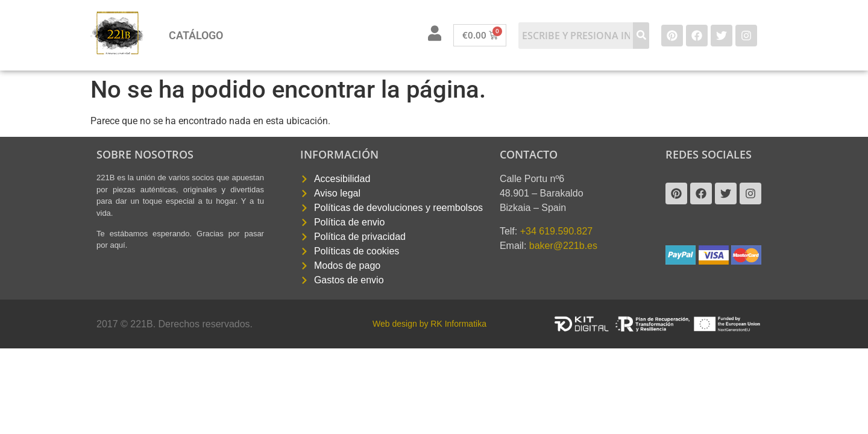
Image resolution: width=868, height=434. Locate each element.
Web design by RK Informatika (429, 324)
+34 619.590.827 (557, 231)
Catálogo (196, 35)
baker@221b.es (563, 246)
